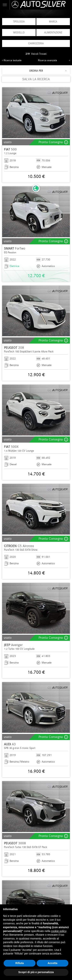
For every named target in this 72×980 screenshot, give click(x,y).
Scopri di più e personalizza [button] (36, 972)
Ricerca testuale (13, 60)
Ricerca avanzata (48, 60)
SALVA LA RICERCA (36, 79)
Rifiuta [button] (20, 963)
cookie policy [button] (59, 931)
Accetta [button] (53, 963)
